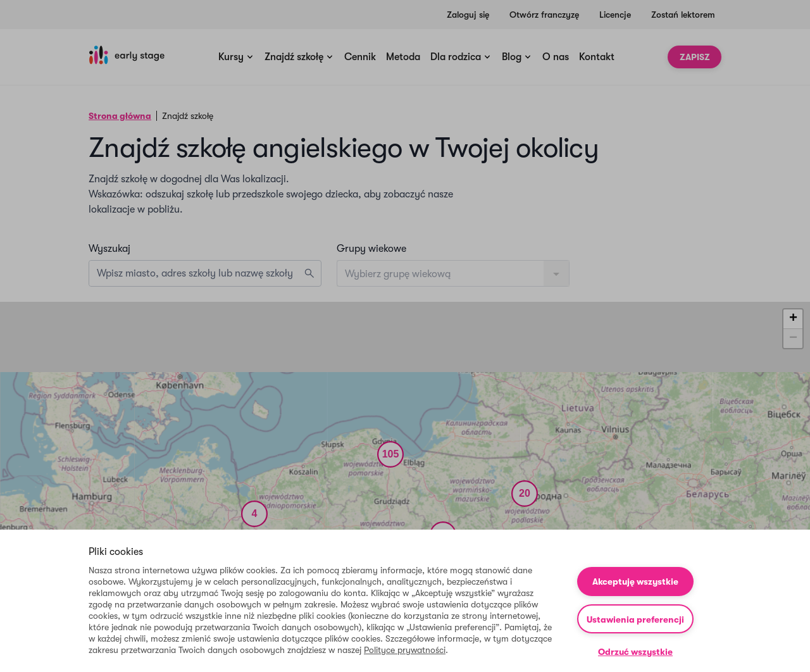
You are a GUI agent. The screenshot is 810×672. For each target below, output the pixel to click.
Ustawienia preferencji (635, 619)
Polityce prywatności (405, 650)
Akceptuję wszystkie (635, 582)
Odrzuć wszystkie (635, 652)
